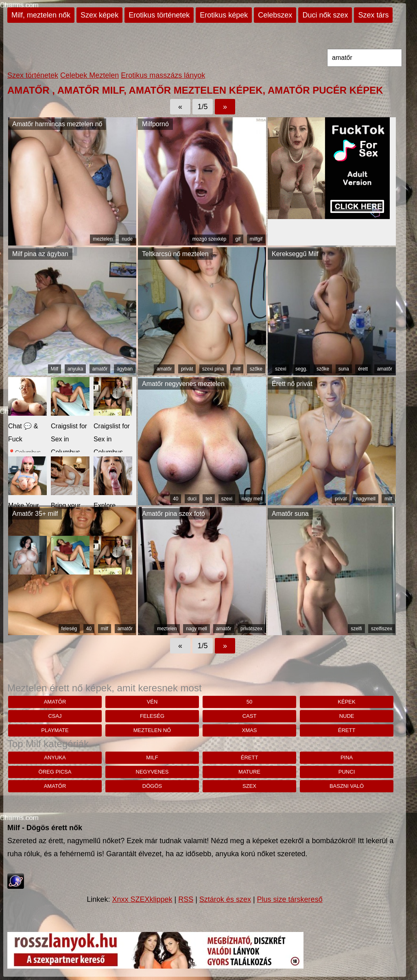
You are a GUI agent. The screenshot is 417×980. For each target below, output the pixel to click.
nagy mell (252, 499)
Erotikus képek (224, 15)
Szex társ (373, 15)
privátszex (251, 629)
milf (237, 369)
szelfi (356, 629)
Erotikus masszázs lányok (163, 75)
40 (176, 499)
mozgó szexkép (209, 239)
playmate (55, 730)
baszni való (347, 786)
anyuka (75, 369)
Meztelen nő (152, 730)
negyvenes (152, 772)
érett (363, 369)
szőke (256, 369)
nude (127, 239)
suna (344, 369)
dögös (152, 786)
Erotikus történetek (159, 15)
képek (346, 702)
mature (249, 772)
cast (250, 716)
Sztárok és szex (225, 899)
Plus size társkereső (290, 899)
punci (347, 772)
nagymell (366, 499)
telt (209, 499)
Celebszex (275, 15)
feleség (69, 629)
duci (192, 499)
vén (152, 702)
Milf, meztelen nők (41, 15)
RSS (186, 899)
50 (249, 702)
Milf (55, 369)
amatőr (100, 369)
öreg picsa (55, 772)
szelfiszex (382, 629)
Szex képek (99, 15)
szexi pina (213, 369)
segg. (301, 369)
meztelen (103, 239)
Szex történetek (33, 75)
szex (249, 786)
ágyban (125, 369)
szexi (281, 369)
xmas (250, 730)
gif (238, 239)
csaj (55, 716)
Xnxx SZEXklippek (142, 899)
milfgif (256, 239)
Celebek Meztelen (90, 75)
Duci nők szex (325, 15)
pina (347, 757)
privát (187, 369)
